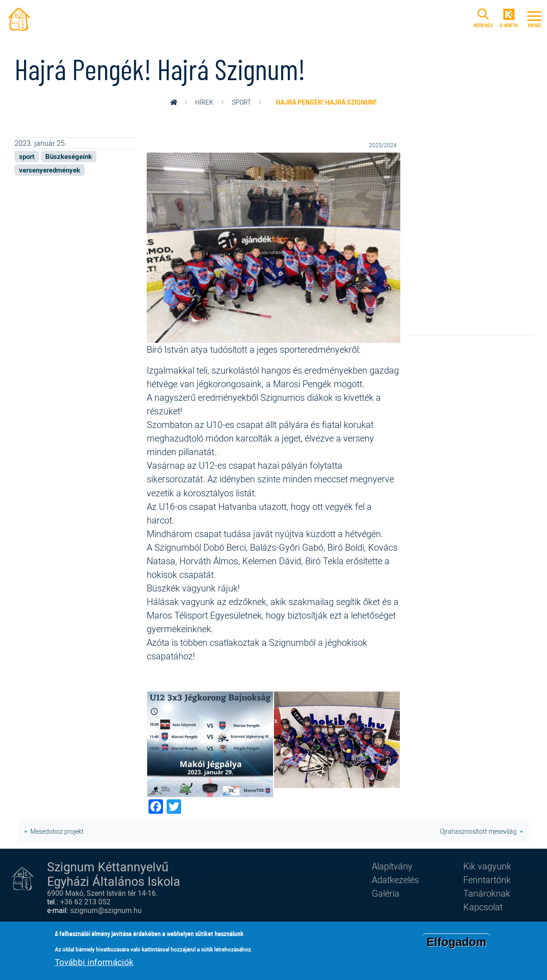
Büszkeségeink (69, 156)
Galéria (386, 893)
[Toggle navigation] (534, 18)
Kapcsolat (483, 907)
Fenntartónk (487, 880)
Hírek (204, 102)
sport (241, 102)
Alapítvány (392, 866)
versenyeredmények (50, 170)
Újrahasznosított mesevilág (478, 831)
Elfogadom (456, 943)
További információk (94, 963)
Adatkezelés (395, 880)
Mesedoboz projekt (57, 831)
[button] (273, 247)
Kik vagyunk (487, 866)
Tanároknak (487, 893)
